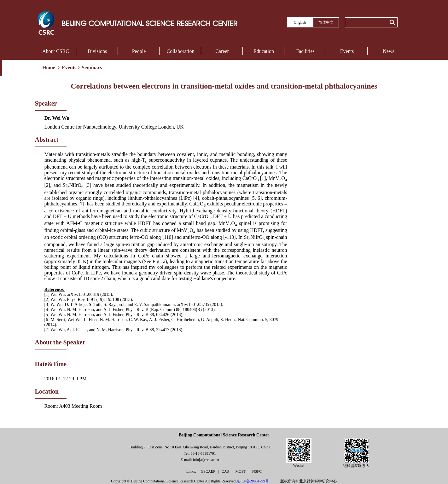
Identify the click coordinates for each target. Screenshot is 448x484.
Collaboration (181, 51)
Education (264, 51)
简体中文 (326, 22)
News (388, 51)
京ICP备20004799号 (253, 481)
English (300, 22)
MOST (241, 471)
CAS (226, 471)
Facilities (305, 51)
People (139, 51)
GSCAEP (209, 471)
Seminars (92, 68)
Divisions (97, 51)
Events (347, 51)
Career (222, 51)
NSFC (257, 471)
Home (49, 68)
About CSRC (56, 51)
